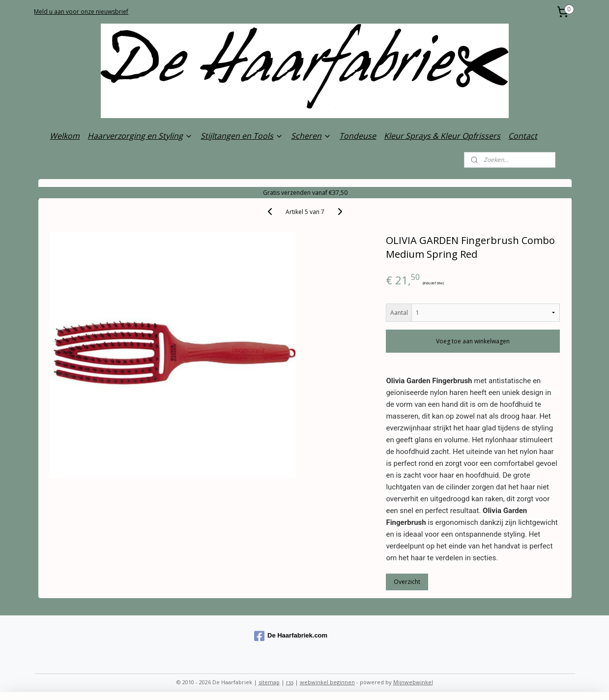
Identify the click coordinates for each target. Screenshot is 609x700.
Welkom (65, 136)
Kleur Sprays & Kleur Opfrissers (442, 136)
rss (290, 682)
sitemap (269, 682)
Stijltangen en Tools (242, 136)
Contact (523, 136)
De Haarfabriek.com (291, 636)
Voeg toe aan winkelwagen (473, 341)
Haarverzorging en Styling (140, 136)
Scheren (311, 136)
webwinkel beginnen (327, 682)
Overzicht (407, 582)
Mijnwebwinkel (413, 682)
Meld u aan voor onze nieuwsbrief (81, 12)
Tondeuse (358, 136)
